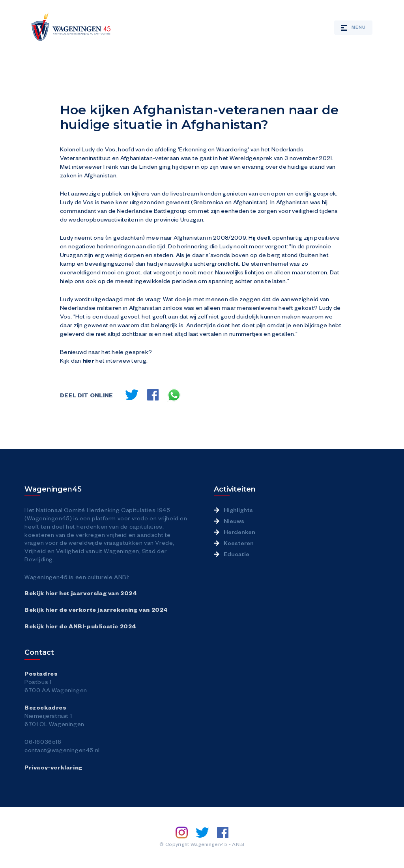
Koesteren (239, 543)
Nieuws (234, 521)
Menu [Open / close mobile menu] (353, 27)
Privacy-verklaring (53, 767)
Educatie (237, 554)
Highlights (238, 510)
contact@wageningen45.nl (62, 750)
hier (88, 360)
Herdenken (239, 532)
